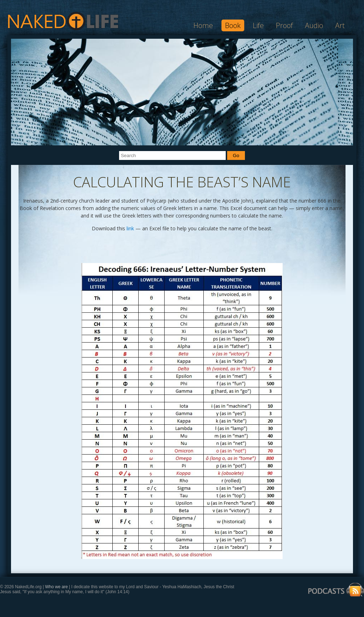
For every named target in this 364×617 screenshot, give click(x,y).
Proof (284, 25)
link (130, 228)
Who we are (57, 587)
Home (203, 25)
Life (258, 25)
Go (236, 155)
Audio (314, 25)
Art (340, 25)
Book (233, 25)
